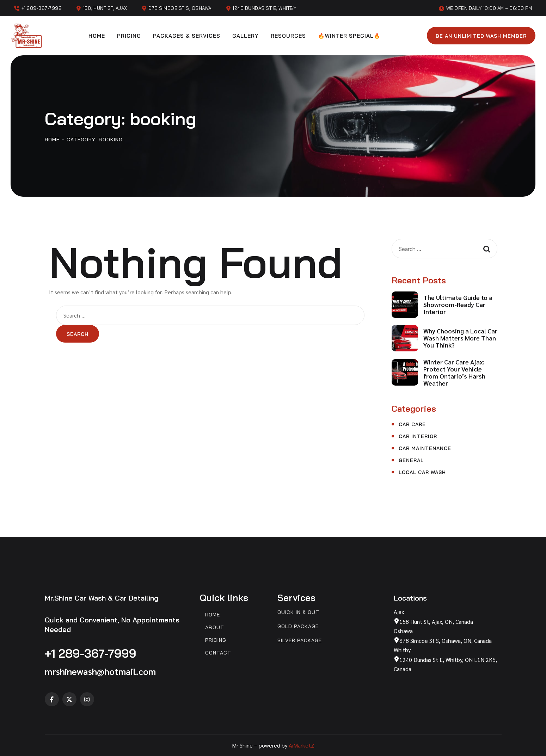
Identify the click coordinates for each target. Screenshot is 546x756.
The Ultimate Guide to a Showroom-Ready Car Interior (458, 305)
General (411, 460)
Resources (288, 36)
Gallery (246, 36)
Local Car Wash (422, 472)
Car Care (412, 424)
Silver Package (300, 641)
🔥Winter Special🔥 (349, 36)
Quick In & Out (298, 612)
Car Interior (418, 436)
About (215, 628)
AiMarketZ (302, 745)
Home (97, 36)
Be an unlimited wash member (481, 36)
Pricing (129, 36)
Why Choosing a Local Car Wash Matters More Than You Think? (460, 338)
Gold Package (298, 626)
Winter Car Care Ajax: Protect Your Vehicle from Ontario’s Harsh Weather (454, 373)
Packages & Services (187, 36)
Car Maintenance (425, 448)
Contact (218, 653)
